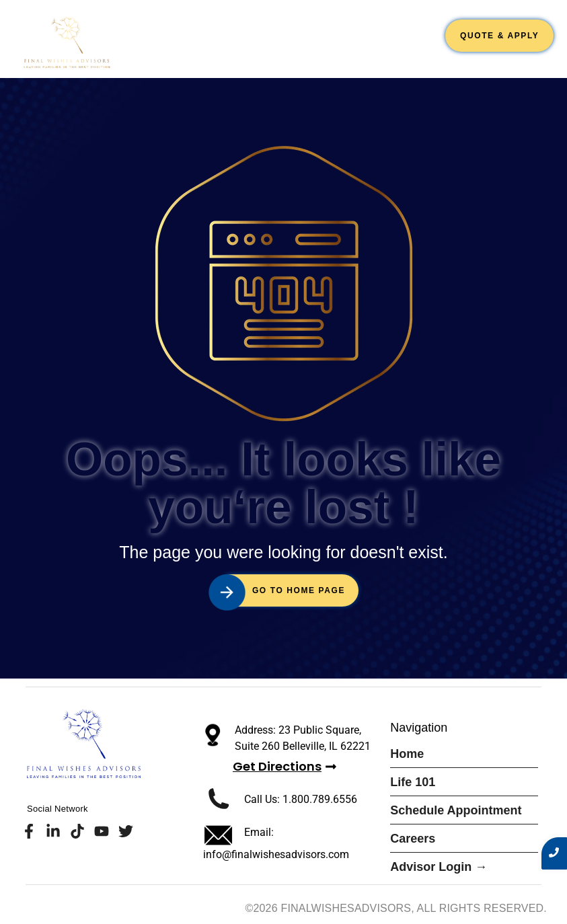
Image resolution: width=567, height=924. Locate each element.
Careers (409, 32)
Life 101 (216, 32)
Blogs (419, 51)
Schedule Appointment (310, 32)
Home (167, 32)
